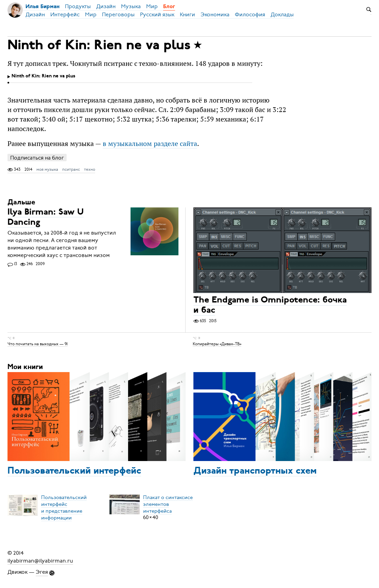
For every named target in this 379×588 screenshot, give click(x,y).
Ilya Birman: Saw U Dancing (46, 217)
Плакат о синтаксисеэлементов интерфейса (168, 504)
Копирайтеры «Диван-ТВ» (217, 344)
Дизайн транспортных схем (255, 471)
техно (90, 169)
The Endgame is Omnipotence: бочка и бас (270, 306)
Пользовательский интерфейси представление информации (64, 507)
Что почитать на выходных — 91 (38, 344)
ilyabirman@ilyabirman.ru (40, 561)
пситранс (71, 169)
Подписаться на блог (37, 158)
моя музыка (47, 169)
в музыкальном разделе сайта (150, 143)
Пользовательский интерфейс (74, 471)
